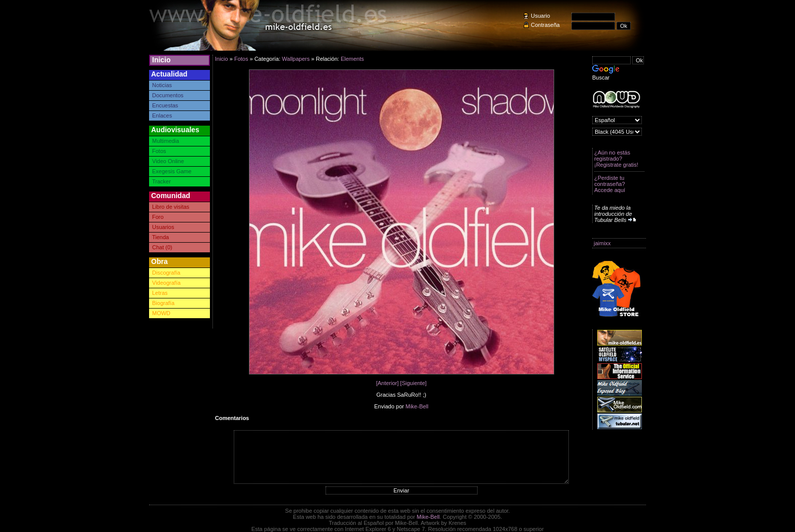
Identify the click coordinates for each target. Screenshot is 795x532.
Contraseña (545, 25)
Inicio (161, 60)
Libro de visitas (171, 207)
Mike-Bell (417, 406)
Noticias (162, 85)
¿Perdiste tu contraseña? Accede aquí (610, 184)
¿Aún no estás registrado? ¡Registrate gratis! (616, 159)
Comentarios (232, 418)
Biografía (163, 303)
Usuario (540, 16)
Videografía (166, 283)
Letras (160, 293)
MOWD (161, 313)
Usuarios (163, 227)
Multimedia (166, 141)
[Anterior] (388, 383)
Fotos (159, 151)
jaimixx (602, 243)
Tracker (161, 181)
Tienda (160, 237)
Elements (352, 59)
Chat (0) (162, 247)
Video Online (168, 161)
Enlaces (162, 116)
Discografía (166, 273)
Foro (158, 217)
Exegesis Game (172, 171)
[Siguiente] (413, 383)
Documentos (168, 95)
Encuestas (165, 105)
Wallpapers (296, 59)
